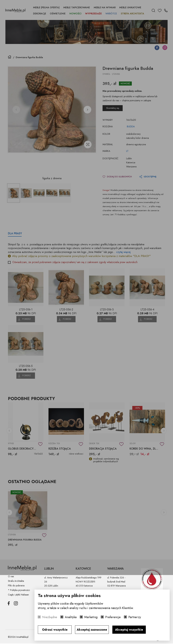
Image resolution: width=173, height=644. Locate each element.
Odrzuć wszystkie (55, 630)
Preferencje (113, 617)
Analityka (71, 617)
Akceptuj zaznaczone (92, 630)
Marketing (91, 617)
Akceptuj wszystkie (129, 630)
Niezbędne (50, 617)
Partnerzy (135, 617)
